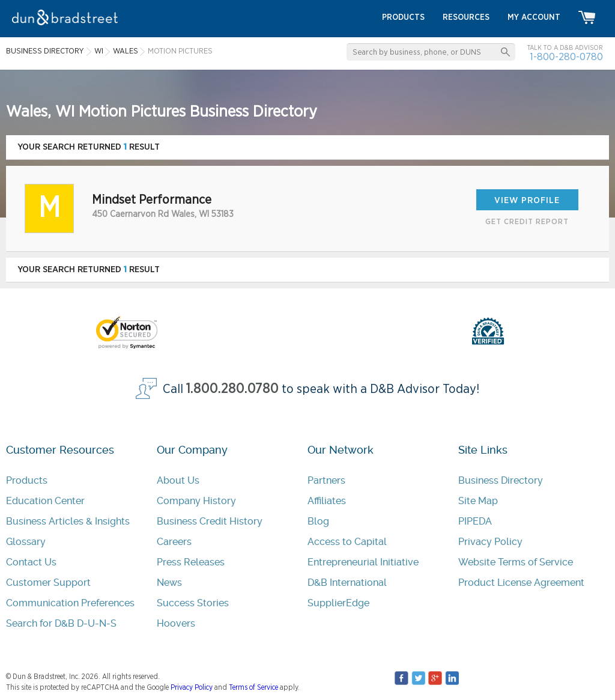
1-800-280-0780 (566, 57)
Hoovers (176, 623)
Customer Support (48, 583)
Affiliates (327, 501)
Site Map (478, 501)
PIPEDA (475, 521)
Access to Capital (347, 542)
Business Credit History (210, 521)
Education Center (45, 501)
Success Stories (193, 603)
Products (27, 480)
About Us (178, 480)
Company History (196, 501)
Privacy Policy (490, 542)
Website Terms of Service (516, 562)
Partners (326, 480)
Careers (174, 542)
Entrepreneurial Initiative (363, 562)
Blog (318, 521)
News (169, 583)
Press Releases (191, 562)
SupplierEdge (338, 603)
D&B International (347, 583)
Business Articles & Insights (68, 521)
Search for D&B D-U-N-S (61, 623)
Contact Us (31, 562)
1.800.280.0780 (232, 389)
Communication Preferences (70, 603)
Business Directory (501, 480)
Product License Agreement (521, 583)
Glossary (26, 542)
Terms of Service (253, 687)
